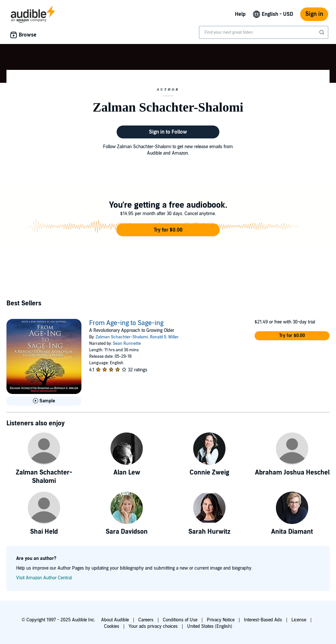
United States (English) (210, 626)
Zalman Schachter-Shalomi (122, 337)
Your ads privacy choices (153, 626)
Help (240, 14)
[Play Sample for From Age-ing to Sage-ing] (44, 401)
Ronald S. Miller (164, 337)
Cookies (112, 626)
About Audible (115, 620)
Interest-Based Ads (263, 620)
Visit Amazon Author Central (44, 578)
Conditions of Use (180, 620)
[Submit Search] (322, 32)
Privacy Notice (221, 620)
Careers (146, 620)
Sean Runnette (127, 344)
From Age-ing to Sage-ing (126, 323)
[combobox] (264, 32)
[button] (168, 230)
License (299, 620)
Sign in (314, 14)
